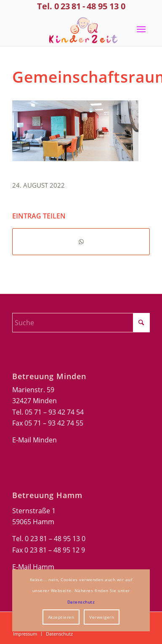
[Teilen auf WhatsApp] (81, 242)
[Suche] (81, 323)
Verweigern (102, 617)
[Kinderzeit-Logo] (81, 29)
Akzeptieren (61, 617)
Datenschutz (81, 602)
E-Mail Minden (35, 440)
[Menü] (141, 29)
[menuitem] (141, 29)
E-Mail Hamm (33, 567)
